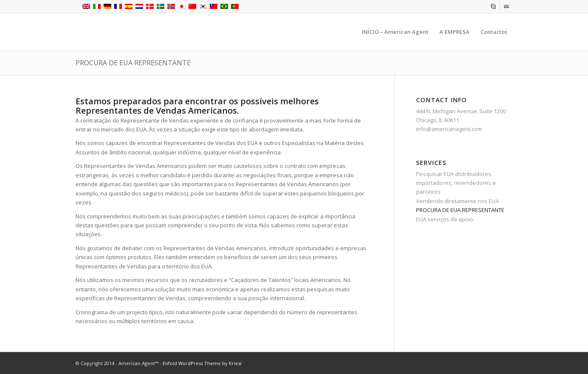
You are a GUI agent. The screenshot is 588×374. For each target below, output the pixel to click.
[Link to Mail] (506, 6)
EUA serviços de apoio (445, 219)
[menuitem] (395, 32)
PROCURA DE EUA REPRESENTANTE (133, 63)
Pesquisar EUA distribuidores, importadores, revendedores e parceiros (456, 183)
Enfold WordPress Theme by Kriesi (202, 363)
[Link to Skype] (494, 6)
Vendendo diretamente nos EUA (457, 201)
